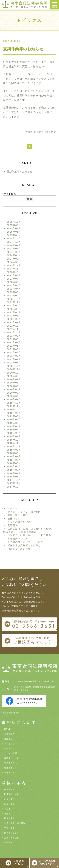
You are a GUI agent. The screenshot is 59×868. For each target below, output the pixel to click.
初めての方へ (11, 763)
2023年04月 (14, 289)
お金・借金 (9, 804)
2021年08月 (14, 339)
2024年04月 (14, 255)
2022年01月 (14, 322)
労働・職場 (9, 828)
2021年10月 (14, 332)
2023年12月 (14, 265)
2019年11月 (14, 406)
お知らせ (8, 748)
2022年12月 (14, 299)
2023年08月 (14, 275)
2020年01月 (14, 399)
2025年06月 (14, 232)
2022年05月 (14, 316)
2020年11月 (14, 369)
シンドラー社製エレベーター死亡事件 (29, 535)
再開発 (7, 814)
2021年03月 (14, 356)
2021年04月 (14, 352)
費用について (11, 768)
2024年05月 (14, 252)
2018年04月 (14, 466)
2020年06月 (14, 383)
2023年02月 (14, 296)
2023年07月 (14, 279)
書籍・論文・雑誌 (18, 515)
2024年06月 (14, 249)
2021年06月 (14, 346)
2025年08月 (14, 225)
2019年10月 (14, 410)
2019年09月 (14, 413)
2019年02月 (14, 433)
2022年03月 (14, 319)
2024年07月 (14, 245)
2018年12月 (14, 440)
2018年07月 (14, 456)
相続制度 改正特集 (19, 549)
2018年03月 (14, 470)
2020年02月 (14, 396)
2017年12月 (14, 480)
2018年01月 (14, 477)
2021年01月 (14, 363)
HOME (7, 729)
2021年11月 (14, 329)
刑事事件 (13, 525)
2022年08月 (14, 309)
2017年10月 (14, 487)
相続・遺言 (9, 799)
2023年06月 (14, 282)
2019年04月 (14, 430)
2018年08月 (14, 453)
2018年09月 (14, 450)
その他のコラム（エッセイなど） (27, 542)
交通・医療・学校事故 (15, 823)
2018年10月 (14, 446)
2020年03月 (14, 393)
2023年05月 (14, 285)
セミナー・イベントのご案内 (24, 512)
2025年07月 (14, 228)
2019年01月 (14, 436)
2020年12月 (14, 366)
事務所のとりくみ (18, 539)
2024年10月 (14, 242)
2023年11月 (14, 269)
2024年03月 (14, 259)
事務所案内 (9, 734)
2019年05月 (14, 426)
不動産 (7, 809)
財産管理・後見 (12, 794)
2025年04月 (14, 235)
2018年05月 (14, 463)
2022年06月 (14, 312)
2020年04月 (14, 389)
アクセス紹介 (11, 744)
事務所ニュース (12, 758)
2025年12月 (14, 222)
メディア (13, 508)
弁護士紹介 (9, 739)
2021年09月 (14, 336)
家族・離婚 (9, 789)
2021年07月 (14, 342)
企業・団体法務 (12, 838)
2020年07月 (14, 379)
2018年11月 (14, 443)
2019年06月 (14, 423)
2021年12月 (14, 326)
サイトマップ (11, 773)
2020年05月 (14, 386)
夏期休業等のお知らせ (23, 49)
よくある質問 (11, 753)
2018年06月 (14, 460)
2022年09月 (14, 305)
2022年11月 (14, 302)
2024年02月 (14, 262)
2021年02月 (14, 359)
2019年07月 (14, 419)
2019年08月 (14, 416)
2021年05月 (14, 349)
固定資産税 (9, 818)
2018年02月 (14, 473)
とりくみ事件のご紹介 (20, 522)
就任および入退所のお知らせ (24, 545)
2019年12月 (14, 403)
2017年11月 (14, 483)
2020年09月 (14, 376)
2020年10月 (14, 373)
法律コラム (14, 519)
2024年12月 (14, 238)
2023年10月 (14, 272)
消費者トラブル (12, 833)
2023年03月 (14, 292)
